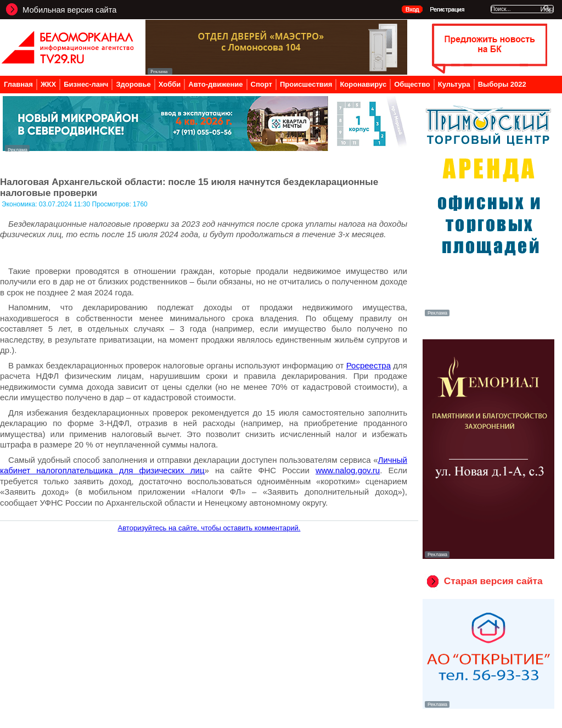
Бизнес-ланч (86, 84)
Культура (454, 84)
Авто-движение (215, 84)
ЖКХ (48, 84)
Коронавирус (363, 84)
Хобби (170, 84)
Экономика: (20, 204)
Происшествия (306, 84)
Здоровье (133, 84)
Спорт (262, 84)
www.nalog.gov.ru (348, 470)
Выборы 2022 (502, 84)
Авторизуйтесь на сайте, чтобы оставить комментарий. (209, 528)
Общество (412, 84)
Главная (18, 84)
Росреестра (369, 365)
